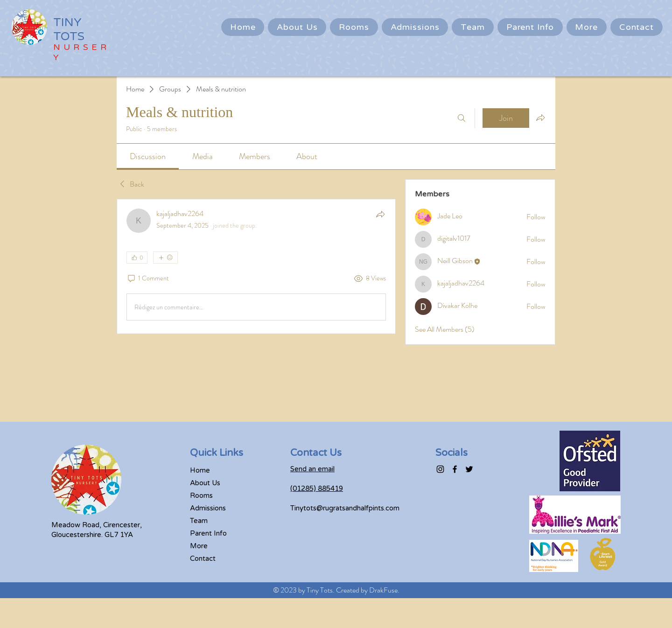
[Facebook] (455, 469)
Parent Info (208, 533)
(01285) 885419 (317, 488)
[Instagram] (440, 469)
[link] (148, 156)
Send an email (312, 469)
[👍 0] (137, 258)
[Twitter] (469, 469)
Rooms (201, 495)
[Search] (462, 118)
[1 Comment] (148, 279)
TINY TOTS (69, 29)
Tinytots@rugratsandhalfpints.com (345, 508)
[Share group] (540, 118)
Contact (203, 558)
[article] (256, 266)
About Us (205, 483)
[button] (530, 27)
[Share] (380, 214)
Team (199, 521)
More (199, 546)
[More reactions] (165, 258)
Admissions (208, 508)
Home (200, 470)
